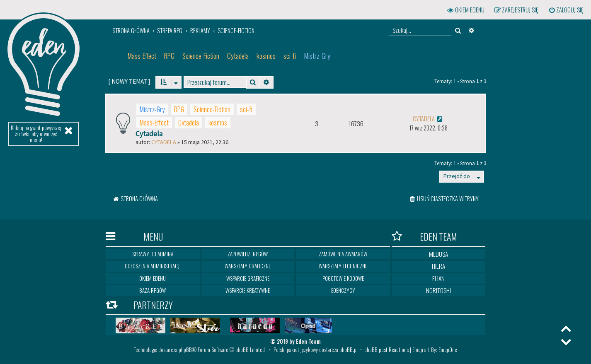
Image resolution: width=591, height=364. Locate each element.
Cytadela (238, 56)
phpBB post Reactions (386, 350)
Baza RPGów (153, 290)
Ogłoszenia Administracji (153, 266)
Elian (438, 278)
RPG (169, 56)
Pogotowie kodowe (343, 278)
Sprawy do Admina (153, 254)
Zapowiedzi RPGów (248, 254)
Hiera (438, 266)
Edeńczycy (343, 290)
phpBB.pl (349, 350)
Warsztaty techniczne (343, 266)
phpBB (185, 350)
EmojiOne (448, 350)
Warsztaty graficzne (248, 266)
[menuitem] (566, 10)
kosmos (266, 56)
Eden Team (424, 236)
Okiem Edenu (153, 278)
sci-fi (290, 56)
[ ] (129, 81)
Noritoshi (438, 290)
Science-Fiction (201, 56)
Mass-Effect (142, 56)
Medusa (438, 254)
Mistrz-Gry (317, 56)
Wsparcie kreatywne (248, 290)
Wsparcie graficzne (248, 278)
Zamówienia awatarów (343, 254)
